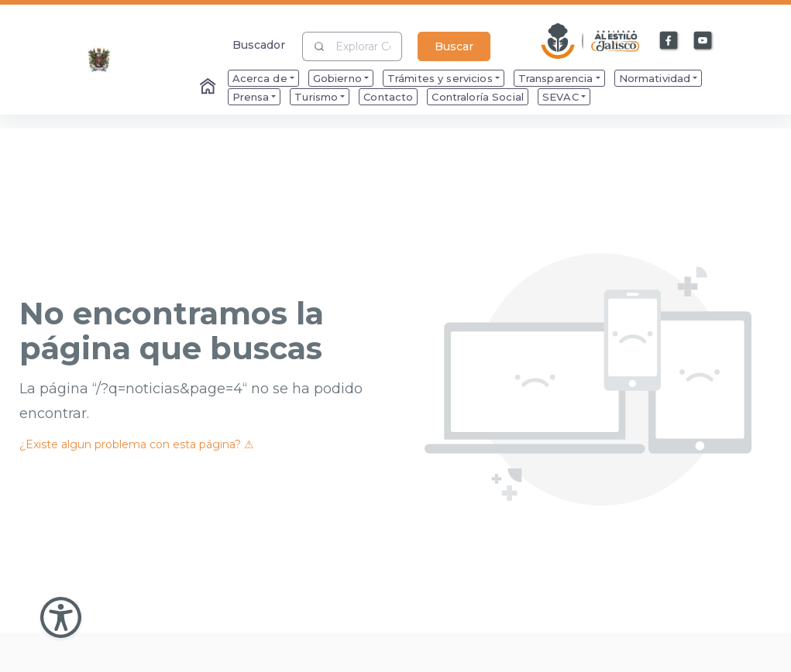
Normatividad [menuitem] (655, 78)
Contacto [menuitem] (388, 97)
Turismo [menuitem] (316, 97)
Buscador (259, 45)
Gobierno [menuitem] (337, 78)
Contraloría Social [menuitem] (478, 97)
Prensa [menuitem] (251, 97)
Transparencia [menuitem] (556, 78)
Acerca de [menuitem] (260, 78)
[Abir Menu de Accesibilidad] (61, 617)
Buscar (454, 46)
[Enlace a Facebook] (669, 41)
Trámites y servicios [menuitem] (440, 78)
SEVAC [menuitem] (561, 97)
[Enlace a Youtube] (703, 41)
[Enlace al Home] (209, 87)
